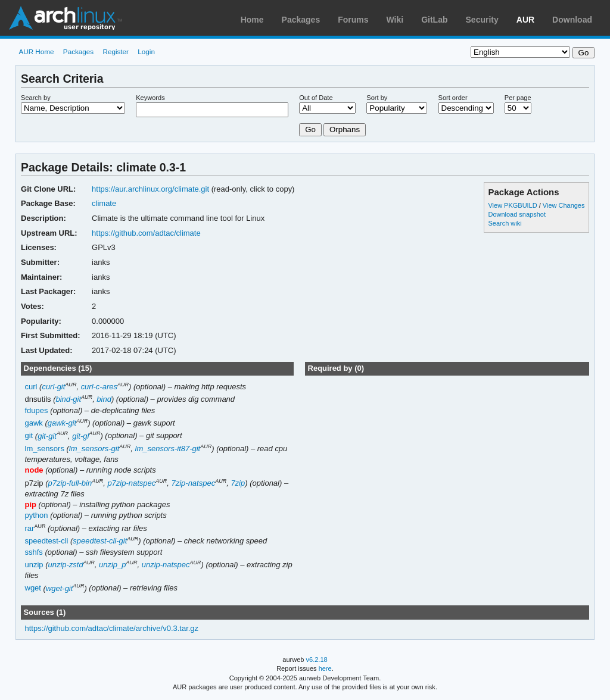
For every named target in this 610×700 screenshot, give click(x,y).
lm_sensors (45, 449)
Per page (518, 98)
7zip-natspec (194, 483)
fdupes (37, 410)
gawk (34, 423)
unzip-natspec (166, 565)
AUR (525, 20)
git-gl (80, 436)
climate (104, 203)
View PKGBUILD (513, 205)
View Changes (564, 205)
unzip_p (112, 565)
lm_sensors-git (94, 449)
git (29, 436)
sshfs (34, 552)
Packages (301, 20)
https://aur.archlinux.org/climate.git (150, 189)
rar (30, 528)
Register (116, 51)
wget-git (59, 588)
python (37, 515)
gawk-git (62, 423)
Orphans (345, 129)
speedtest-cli (47, 541)
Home (252, 20)
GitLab (434, 20)
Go (310, 129)
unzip (34, 565)
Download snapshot (516, 214)
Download (572, 20)
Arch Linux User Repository (66, 18)
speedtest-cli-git (100, 541)
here (325, 668)
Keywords (150, 98)
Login (146, 51)
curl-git (53, 387)
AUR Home (36, 51)
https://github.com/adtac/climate (146, 233)
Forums (353, 20)
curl (31, 387)
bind (104, 399)
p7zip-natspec (131, 483)
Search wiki (505, 223)
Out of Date (316, 98)
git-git (47, 436)
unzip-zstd (66, 565)
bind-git (68, 399)
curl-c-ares (99, 387)
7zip (238, 483)
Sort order (453, 98)
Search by (36, 98)
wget (33, 588)
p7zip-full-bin (70, 483)
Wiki (395, 20)
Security (482, 20)
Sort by (377, 98)
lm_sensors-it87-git (168, 449)
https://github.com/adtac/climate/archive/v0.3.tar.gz (112, 628)
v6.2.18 (317, 660)
